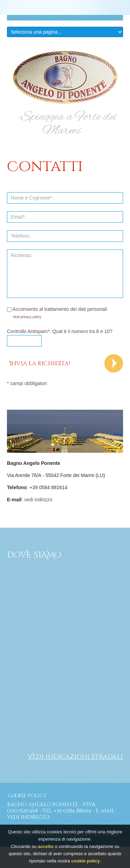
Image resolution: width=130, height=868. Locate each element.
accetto (46, 846)
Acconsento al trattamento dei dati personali (57, 309)
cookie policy (86, 861)
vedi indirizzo (38, 500)
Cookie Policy (27, 796)
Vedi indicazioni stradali (75, 757)
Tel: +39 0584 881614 (67, 811)
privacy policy (31, 317)
